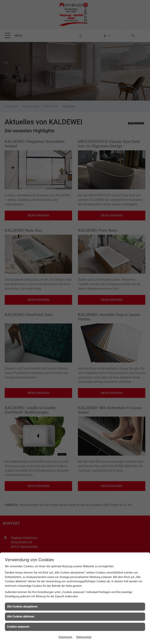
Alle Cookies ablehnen (21, 616)
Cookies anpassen (18, 627)
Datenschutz (84, 637)
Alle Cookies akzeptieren (22, 607)
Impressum (65, 637)
